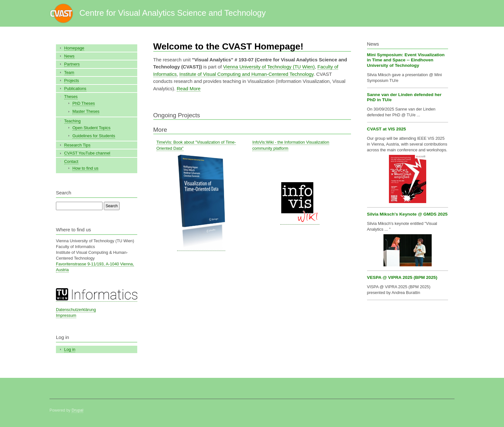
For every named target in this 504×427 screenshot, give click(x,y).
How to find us (85, 168)
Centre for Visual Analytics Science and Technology (173, 13)
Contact (71, 161)
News (69, 56)
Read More (189, 89)
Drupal (78, 410)
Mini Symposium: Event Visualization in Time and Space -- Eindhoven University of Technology (406, 60)
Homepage (74, 48)
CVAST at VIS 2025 (387, 129)
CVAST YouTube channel (87, 153)
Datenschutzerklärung (76, 310)
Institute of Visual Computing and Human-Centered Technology (246, 74)
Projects (72, 80)
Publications (75, 89)
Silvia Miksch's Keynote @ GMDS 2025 (407, 214)
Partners (72, 64)
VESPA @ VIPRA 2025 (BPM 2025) (402, 277)
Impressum (66, 315)
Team (69, 72)
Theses (71, 97)
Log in (70, 349)
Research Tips (77, 145)
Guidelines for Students (94, 136)
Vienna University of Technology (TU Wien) (269, 67)
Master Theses (86, 111)
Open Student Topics (91, 128)
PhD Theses (84, 103)
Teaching (72, 121)
